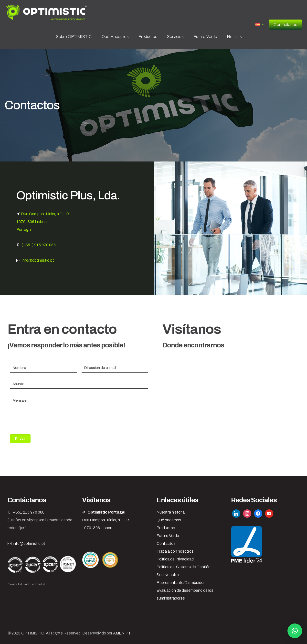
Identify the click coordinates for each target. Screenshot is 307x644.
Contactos (166, 543)
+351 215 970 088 (29, 512)
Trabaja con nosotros (175, 551)
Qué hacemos (169, 520)
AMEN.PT (122, 633)
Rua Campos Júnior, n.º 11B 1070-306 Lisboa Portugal (43, 222)
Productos (166, 528)
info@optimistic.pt (38, 260)
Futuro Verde (168, 536)
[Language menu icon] (259, 24)
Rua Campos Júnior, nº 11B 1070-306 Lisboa (106, 520)
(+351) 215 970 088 (39, 245)
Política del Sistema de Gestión (184, 567)
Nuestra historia (171, 512)
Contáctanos (285, 25)
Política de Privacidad (175, 559)
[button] (295, 631)
